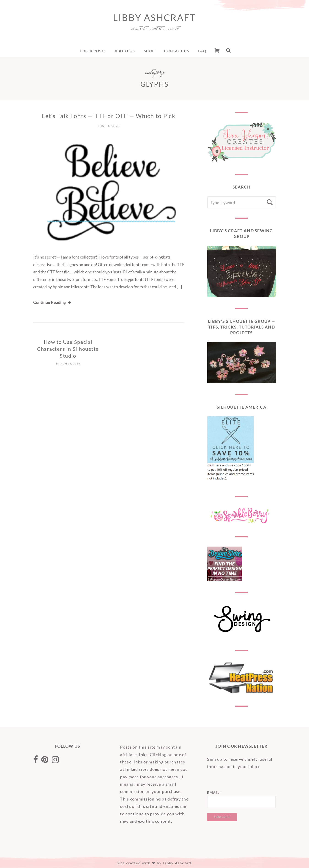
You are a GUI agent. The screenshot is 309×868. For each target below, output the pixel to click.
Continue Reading (53, 302)
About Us (125, 51)
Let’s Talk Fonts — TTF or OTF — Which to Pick (109, 116)
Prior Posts (93, 51)
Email (215, 793)
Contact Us (176, 51)
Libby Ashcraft (154, 18)
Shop (149, 51)
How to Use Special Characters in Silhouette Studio (68, 349)
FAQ (202, 51)
